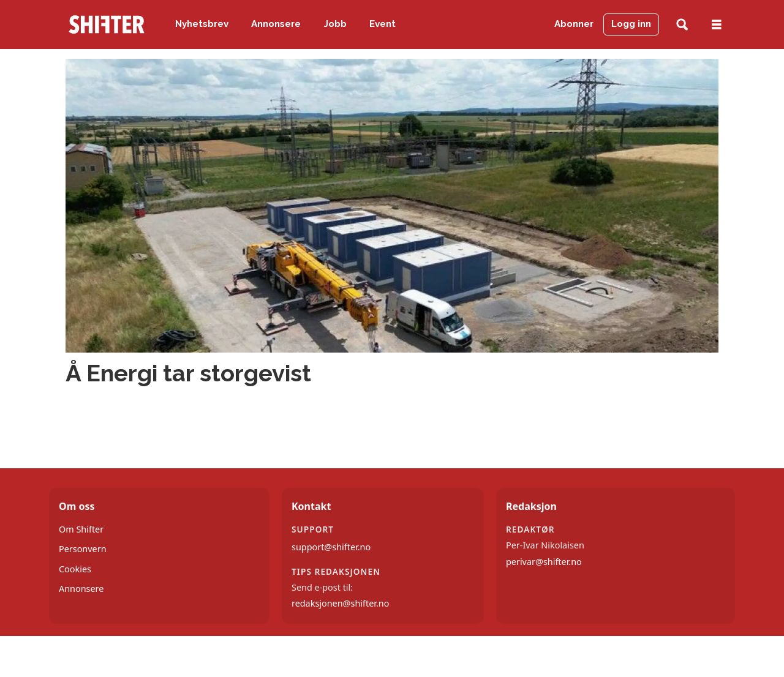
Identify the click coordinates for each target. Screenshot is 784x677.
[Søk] (682, 25)
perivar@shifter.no (544, 562)
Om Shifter (81, 529)
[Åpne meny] (717, 25)
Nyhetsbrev (202, 24)
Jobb (335, 24)
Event (383, 24)
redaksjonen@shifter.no (340, 603)
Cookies (75, 569)
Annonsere (276, 24)
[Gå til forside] (107, 24)
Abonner (574, 24)
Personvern (83, 549)
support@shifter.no (331, 547)
